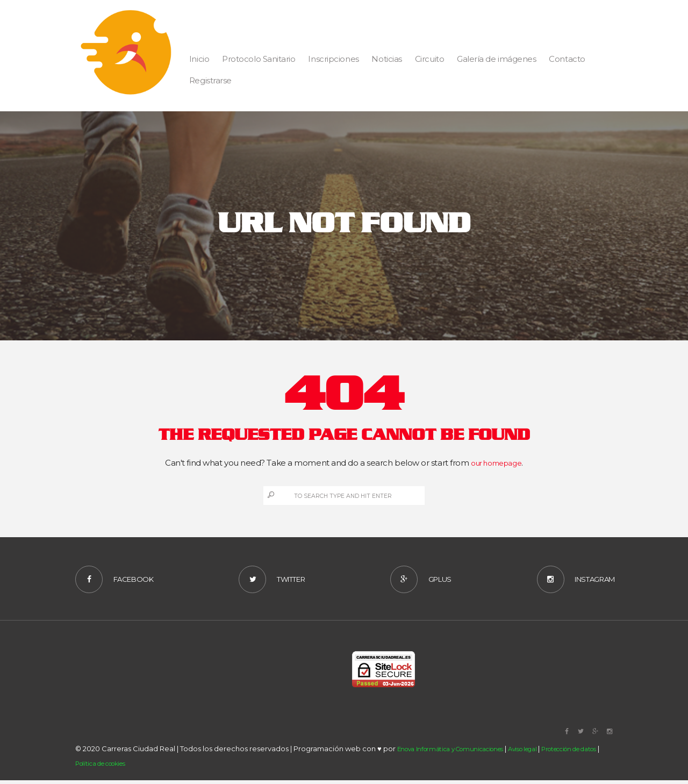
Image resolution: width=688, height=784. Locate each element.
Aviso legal (541, 752)
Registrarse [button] (210, 80)
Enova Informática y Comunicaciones (458, 752)
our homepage (496, 463)
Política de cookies (130, 766)
